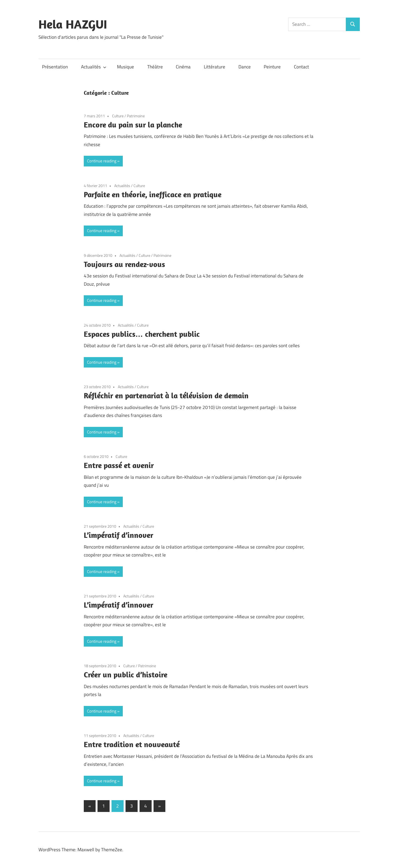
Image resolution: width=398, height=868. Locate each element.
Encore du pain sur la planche (133, 125)
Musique (126, 67)
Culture (118, 116)
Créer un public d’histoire (126, 674)
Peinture (272, 67)
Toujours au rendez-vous (124, 264)
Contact (301, 67)
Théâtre (155, 67)
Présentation (55, 67)
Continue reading (102, 161)
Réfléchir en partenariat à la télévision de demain (166, 395)
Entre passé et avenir (119, 465)
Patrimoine (136, 116)
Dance (245, 67)
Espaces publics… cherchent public (142, 334)
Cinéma (183, 67)
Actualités (94, 67)
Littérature (215, 67)
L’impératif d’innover (119, 535)
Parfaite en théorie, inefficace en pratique (153, 194)
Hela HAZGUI (73, 24)
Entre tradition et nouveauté (132, 744)
